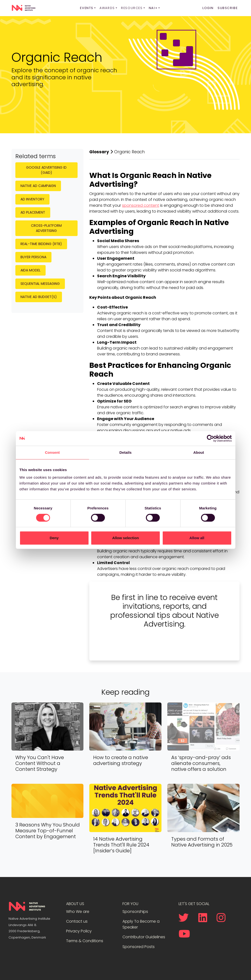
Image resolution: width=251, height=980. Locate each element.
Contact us (77, 921)
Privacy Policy (79, 931)
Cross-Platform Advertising (46, 228)
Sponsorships (135, 912)
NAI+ (153, 8)
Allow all (197, 538)
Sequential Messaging (40, 284)
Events (87, 8)
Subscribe (228, 8)
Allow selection (125, 538)
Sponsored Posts (139, 947)
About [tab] (199, 452)
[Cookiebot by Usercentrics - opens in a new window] (210, 438)
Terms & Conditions (85, 941)
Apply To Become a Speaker (141, 924)
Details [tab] (126, 452)
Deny (54, 538)
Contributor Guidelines (144, 937)
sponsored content (141, 205)
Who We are (78, 912)
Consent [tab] (52, 452)
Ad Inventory (32, 199)
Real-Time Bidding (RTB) (41, 244)
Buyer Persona (33, 257)
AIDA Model (30, 270)
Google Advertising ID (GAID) (46, 170)
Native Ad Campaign (38, 186)
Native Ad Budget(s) (39, 297)
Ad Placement (33, 212)
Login (208, 8)
